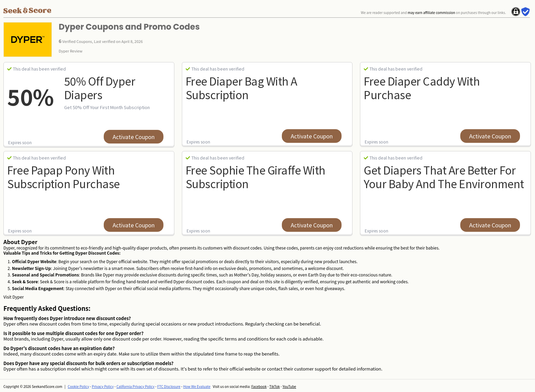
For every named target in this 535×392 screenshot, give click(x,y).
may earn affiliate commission (431, 12)
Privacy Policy (103, 386)
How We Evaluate (197, 386)
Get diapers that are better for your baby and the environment (444, 176)
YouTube (289, 386)
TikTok (274, 386)
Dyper (18, 297)
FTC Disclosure (169, 386)
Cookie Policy (79, 386)
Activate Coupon (134, 137)
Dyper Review (71, 51)
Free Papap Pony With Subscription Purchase (63, 176)
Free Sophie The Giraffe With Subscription (256, 176)
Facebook (259, 386)
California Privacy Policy (135, 386)
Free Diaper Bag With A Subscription (241, 87)
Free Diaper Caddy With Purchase (422, 87)
